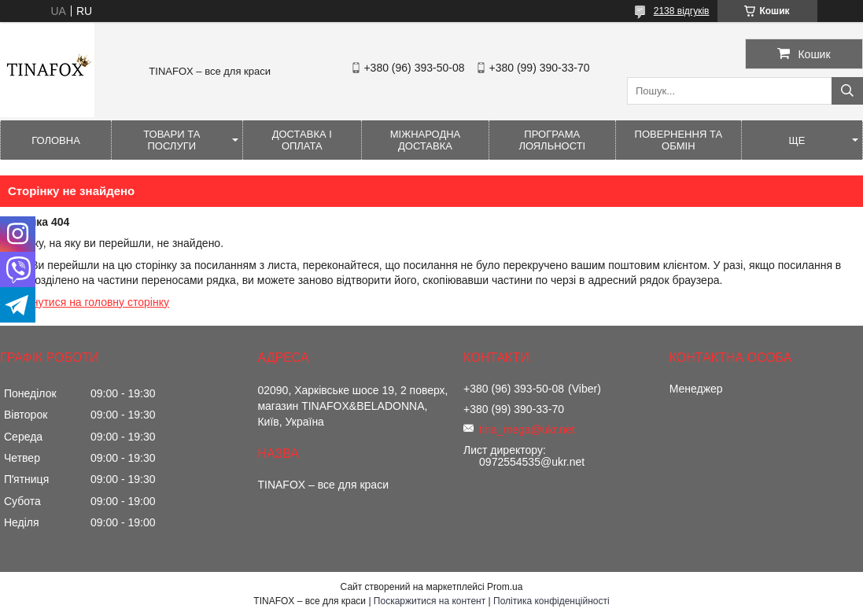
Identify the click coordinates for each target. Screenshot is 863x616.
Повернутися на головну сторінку (85, 302)
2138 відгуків (682, 11)
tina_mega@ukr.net (527, 430)
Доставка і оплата (302, 140)
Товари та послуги (171, 140)
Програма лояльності (552, 140)
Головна (56, 140)
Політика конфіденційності (551, 601)
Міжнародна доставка (426, 140)
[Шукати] (847, 91)
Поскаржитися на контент (430, 601)
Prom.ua (505, 587)
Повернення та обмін (679, 140)
